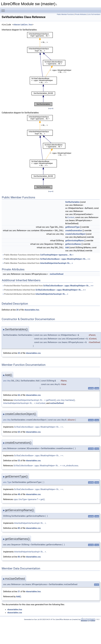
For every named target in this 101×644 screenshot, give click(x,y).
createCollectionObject (75, 234)
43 (19, 353)
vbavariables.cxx (33, 353)
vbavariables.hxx (23, 25)
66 (19, 395)
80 (19, 528)
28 (17, 310)
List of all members (94, 14)
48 (19, 494)
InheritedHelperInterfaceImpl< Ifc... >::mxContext (24, 403)
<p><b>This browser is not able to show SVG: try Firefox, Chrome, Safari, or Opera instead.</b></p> (51, 69)
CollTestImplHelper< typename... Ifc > (57, 255)
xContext (70, 217)
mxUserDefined (57, 274)
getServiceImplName (75, 241)
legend (51, 108)
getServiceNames (73, 244)
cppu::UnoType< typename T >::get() (29, 499)
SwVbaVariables (72, 202)
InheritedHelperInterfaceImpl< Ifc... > (56, 263)
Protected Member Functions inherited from (48, 286)
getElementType (72, 227)
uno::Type (7, 482)
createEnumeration (74, 230)
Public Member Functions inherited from (38, 255)
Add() (19, 597)
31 (19, 592)
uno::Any (7, 381)
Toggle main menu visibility (4, 9)
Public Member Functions (65, 14)
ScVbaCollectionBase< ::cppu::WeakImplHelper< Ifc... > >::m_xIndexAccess (46, 466)
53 (19, 461)
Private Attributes (81, 14)
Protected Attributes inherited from (44, 290)
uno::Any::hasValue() (66, 400)
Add (67, 248)
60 (19, 432)
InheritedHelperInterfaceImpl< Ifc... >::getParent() (35, 400)
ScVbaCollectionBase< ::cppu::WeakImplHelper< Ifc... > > (65, 259)
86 (19, 557)
